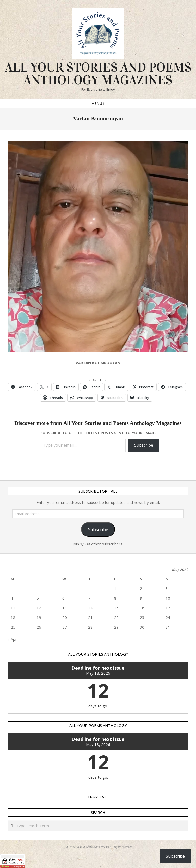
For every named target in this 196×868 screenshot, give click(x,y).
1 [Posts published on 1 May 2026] (115, 588)
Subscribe (144, 445)
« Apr (12, 639)
